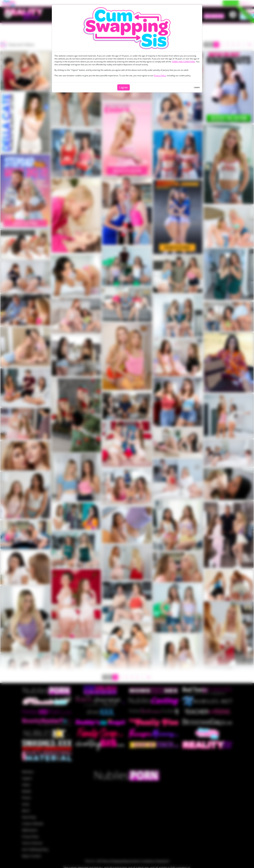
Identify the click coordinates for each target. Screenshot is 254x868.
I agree (124, 87)
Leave (197, 87)
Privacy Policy (160, 76)
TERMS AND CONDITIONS (183, 62)
